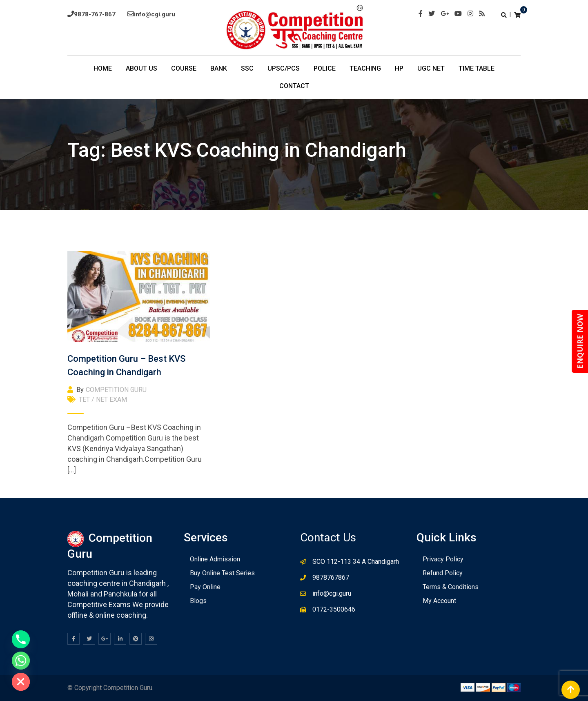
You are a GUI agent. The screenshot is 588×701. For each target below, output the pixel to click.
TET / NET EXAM (103, 399)
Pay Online (205, 587)
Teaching (365, 68)
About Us (141, 68)
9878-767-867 (95, 14)
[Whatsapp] (21, 661)
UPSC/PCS (284, 68)
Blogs (198, 601)
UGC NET (431, 68)
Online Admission (215, 559)
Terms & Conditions (451, 587)
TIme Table (477, 68)
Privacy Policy (443, 559)
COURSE (184, 68)
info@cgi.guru (155, 14)
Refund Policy (443, 573)
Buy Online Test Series (222, 573)
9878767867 (331, 577)
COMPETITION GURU (116, 390)
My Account (439, 601)
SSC (247, 68)
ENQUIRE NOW (580, 341)
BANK (219, 68)
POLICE (325, 68)
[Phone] (21, 639)
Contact (294, 86)
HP (399, 68)
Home (103, 68)
